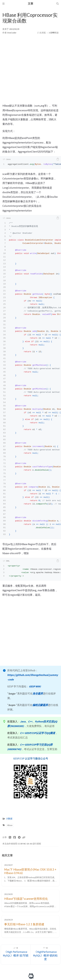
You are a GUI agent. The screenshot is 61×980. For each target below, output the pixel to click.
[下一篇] (45, 955)
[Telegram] (19, 837)
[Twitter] (10, 837)
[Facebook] (15, 837)
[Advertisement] (30, 70)
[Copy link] (24, 837)
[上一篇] (16, 955)
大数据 (9, 819)
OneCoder (12, 33)
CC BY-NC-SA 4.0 (25, 844)
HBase (10, 825)
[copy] (58, 159)
